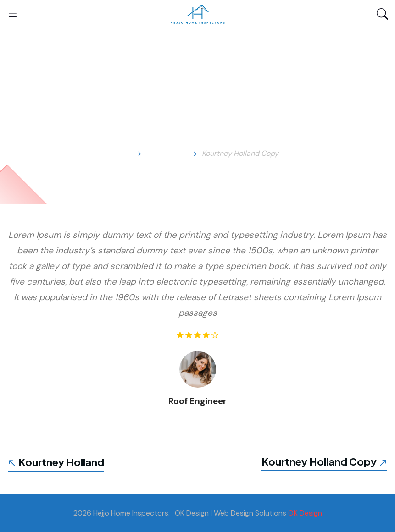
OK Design (305, 513)
